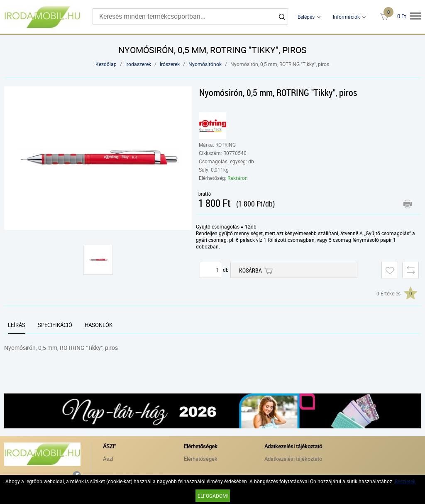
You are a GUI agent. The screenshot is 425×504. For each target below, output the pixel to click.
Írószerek (170, 64)
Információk (346, 17)
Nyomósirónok (205, 64)
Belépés (306, 17)
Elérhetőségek (201, 459)
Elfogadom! (213, 496)
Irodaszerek (138, 64)
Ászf (108, 459)
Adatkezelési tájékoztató (293, 459)
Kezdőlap (106, 64)
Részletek (405, 481)
